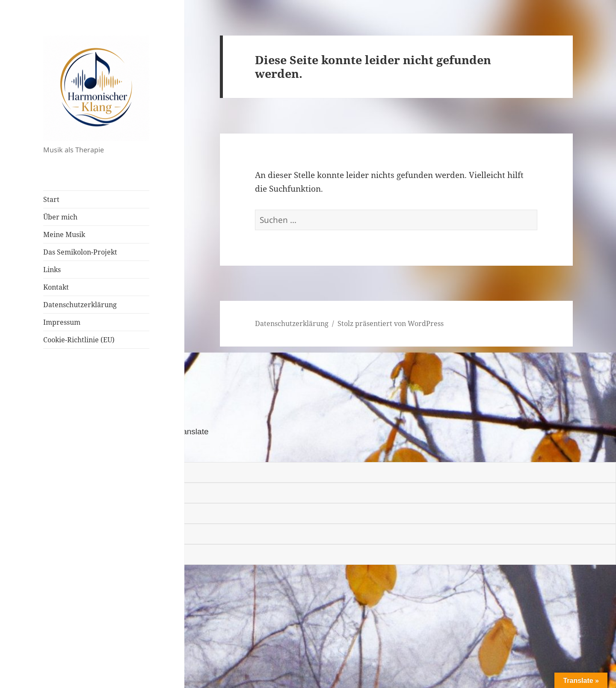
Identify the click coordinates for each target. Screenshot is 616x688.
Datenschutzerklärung (80, 305)
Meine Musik (64, 234)
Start (51, 199)
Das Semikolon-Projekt (80, 252)
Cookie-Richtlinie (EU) (79, 340)
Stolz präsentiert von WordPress (391, 323)
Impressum (62, 322)
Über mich (60, 217)
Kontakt (56, 287)
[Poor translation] (54, 450)
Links (52, 270)
